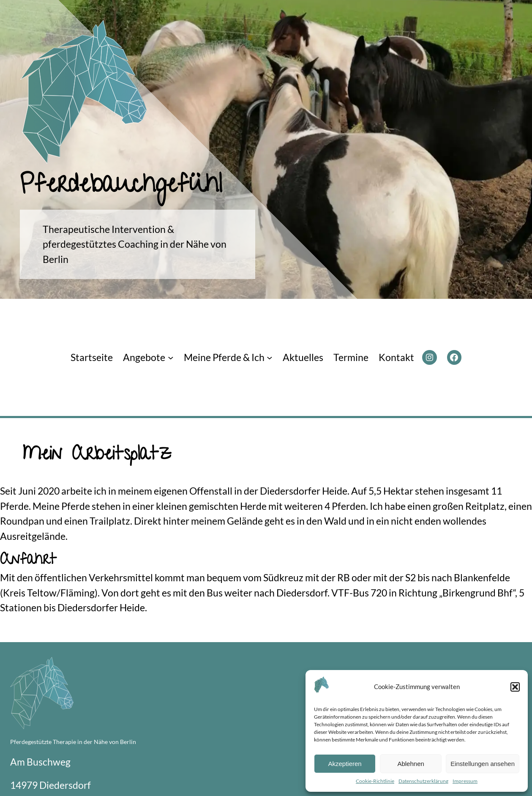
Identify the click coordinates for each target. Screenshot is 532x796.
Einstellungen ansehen (483, 764)
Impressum (465, 781)
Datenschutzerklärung (423, 781)
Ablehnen (411, 764)
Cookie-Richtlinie (375, 781)
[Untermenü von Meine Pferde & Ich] (270, 358)
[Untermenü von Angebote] (171, 358)
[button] (515, 687)
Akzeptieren (345, 764)
